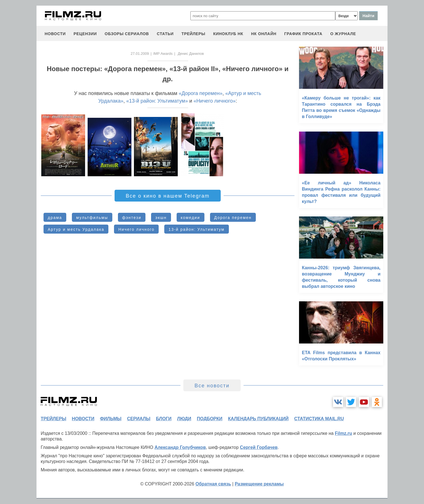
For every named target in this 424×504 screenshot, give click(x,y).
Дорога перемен (233, 218)
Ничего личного (136, 229)
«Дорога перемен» (200, 93)
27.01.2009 (140, 54)
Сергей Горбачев (259, 447)
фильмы (111, 419)
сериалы (139, 419)
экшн (161, 218)
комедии (191, 218)
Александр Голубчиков (180, 447)
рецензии (85, 34)
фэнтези (132, 218)
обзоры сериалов (127, 34)
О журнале (343, 34)
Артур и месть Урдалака (76, 229)
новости (55, 34)
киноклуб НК (228, 34)
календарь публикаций (258, 419)
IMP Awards (163, 54)
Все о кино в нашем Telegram (168, 196)
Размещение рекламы (259, 484)
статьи (165, 34)
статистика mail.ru (319, 419)
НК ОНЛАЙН (264, 34)
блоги (164, 419)
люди (184, 419)
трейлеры (193, 34)
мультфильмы (92, 218)
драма (55, 218)
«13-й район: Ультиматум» (157, 101)
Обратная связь (213, 484)
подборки (210, 419)
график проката (303, 34)
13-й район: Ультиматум (196, 229)
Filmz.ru (343, 433)
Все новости (212, 386)
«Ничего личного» (215, 101)
